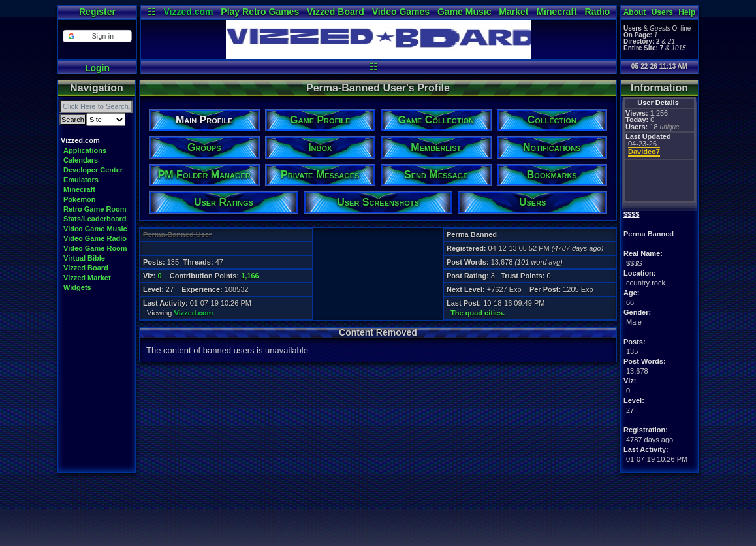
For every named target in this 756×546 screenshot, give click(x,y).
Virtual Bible (84, 258)
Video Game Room (95, 248)
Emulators (81, 180)
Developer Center (93, 170)
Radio (598, 12)
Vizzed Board (336, 12)
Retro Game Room (95, 209)
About (635, 12)
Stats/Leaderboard (95, 219)
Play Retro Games (260, 12)
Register (97, 12)
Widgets (77, 287)
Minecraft (556, 12)
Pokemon (80, 199)
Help (687, 12)
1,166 (250, 276)
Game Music (464, 12)
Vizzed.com (188, 12)
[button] (97, 36)
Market (513, 12)
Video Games (401, 12)
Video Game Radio (95, 238)
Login (97, 68)
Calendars (81, 160)
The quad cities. (478, 313)
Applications (85, 150)
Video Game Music (95, 229)
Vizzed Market (87, 278)
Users (662, 12)
